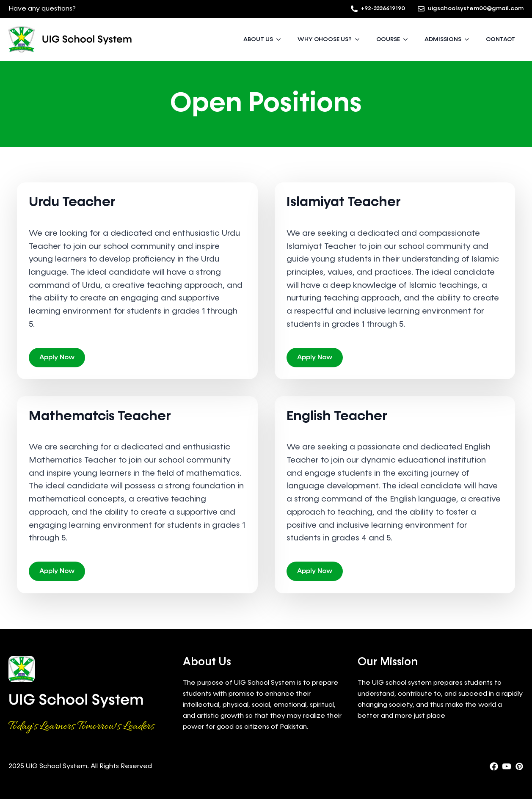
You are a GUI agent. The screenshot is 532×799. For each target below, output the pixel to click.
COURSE (388, 39)
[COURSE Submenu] (408, 39)
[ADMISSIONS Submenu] (469, 39)
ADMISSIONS (443, 39)
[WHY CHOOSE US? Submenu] (360, 39)
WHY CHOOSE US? (325, 39)
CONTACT (500, 39)
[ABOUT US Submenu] (281, 39)
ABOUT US (258, 39)
